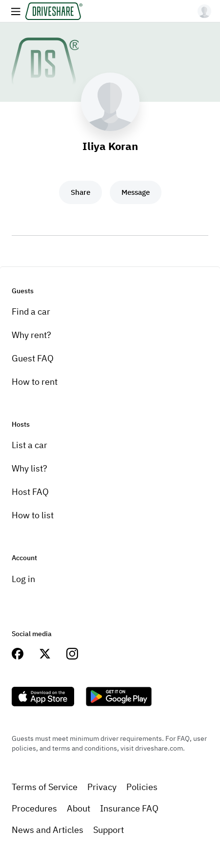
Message (136, 192)
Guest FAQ (33, 358)
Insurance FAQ (129, 808)
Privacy (102, 787)
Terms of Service (45, 787)
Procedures (34, 808)
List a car (30, 445)
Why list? (30, 468)
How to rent (35, 382)
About (79, 808)
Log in (23, 579)
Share (80, 192)
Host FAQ (30, 492)
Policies (142, 787)
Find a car (31, 311)
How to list (33, 515)
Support (109, 830)
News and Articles (48, 830)
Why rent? (31, 335)
